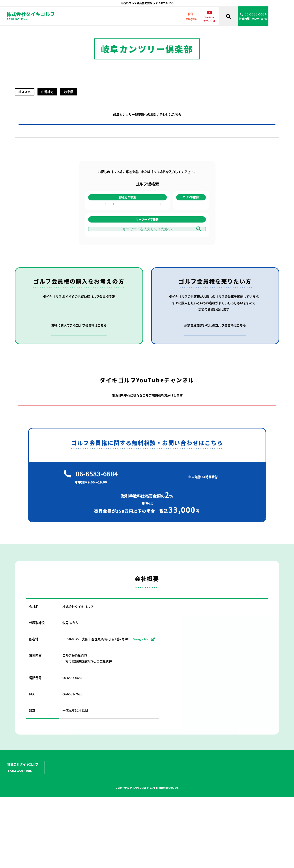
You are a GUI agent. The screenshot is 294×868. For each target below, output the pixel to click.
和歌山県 (96, 246)
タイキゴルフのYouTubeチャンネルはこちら (147, 477)
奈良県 (96, 241)
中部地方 (191, 231)
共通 (191, 251)
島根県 (128, 236)
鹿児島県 (160, 251)
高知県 (144, 231)
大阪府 (96, 221)
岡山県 (128, 221)
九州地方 (191, 236)
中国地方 (191, 226)
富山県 (113, 221)
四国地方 (191, 241)
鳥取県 (128, 231)
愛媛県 (144, 226)
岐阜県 (113, 241)
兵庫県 (96, 226)
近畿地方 (191, 221)
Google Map (144, 716)
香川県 (144, 221)
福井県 (113, 231)
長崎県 (160, 226)
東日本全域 (191, 246)
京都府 (96, 231)
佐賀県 (160, 231)
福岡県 (160, 221)
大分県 (160, 236)
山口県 (128, 241)
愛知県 (113, 236)
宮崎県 (160, 246)
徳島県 (144, 236)
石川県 (113, 226)
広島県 (128, 226)
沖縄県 (160, 256)
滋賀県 (96, 236)
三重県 (113, 246)
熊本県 (160, 241)
